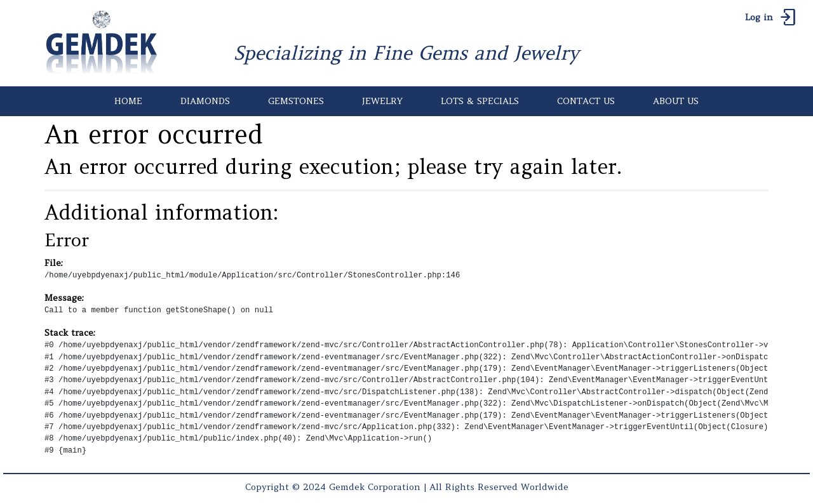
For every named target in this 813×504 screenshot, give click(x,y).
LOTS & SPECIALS (480, 101)
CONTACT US (586, 101)
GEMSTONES (296, 101)
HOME (128, 101)
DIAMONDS (205, 101)
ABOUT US (676, 101)
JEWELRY (382, 101)
